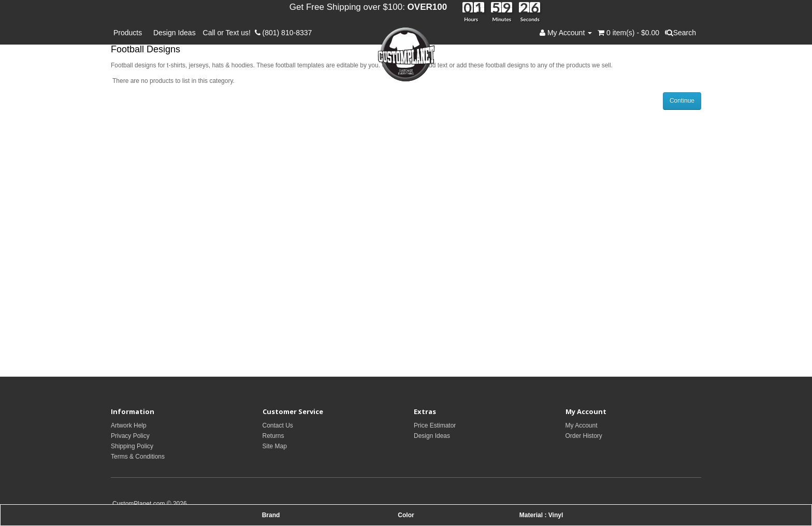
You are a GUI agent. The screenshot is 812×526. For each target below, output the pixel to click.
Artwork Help (129, 425)
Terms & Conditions (138, 457)
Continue (682, 101)
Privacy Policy (130, 436)
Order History (584, 436)
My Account (582, 425)
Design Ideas (175, 33)
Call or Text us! (229, 33)
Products (130, 33)
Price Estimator (435, 425)
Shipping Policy (132, 446)
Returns (273, 436)
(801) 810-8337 (284, 33)
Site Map (275, 446)
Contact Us (278, 425)
